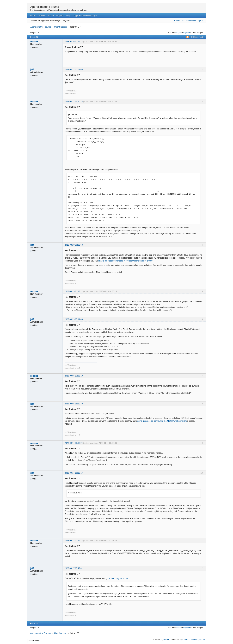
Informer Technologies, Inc (194, 640)
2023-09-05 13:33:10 (74, 376)
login (179, 33)
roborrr (34, 42)
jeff (32, 70)
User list (41, 16)
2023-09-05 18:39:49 (74, 404)
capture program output (118, 578)
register (187, 33)
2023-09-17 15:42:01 (74, 568)
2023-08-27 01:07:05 (74, 70)
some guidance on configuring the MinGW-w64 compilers (162, 421)
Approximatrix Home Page (85, 16)
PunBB (166, 640)
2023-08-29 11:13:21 (74, 291)
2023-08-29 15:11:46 (74, 319)
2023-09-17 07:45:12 (74, 541)
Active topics (179, 20)
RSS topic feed (196, 37)
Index (33, 16)
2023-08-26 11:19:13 (74, 42)
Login (69, 16)
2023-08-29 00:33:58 (74, 245)
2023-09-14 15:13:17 (74, 473)
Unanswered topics (194, 20)
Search (51, 16)
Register (60, 16)
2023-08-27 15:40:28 (74, 102)
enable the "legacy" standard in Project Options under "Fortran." (126, 261)
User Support (60, 27)
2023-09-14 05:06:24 (74, 443)
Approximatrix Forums (45, 7)
